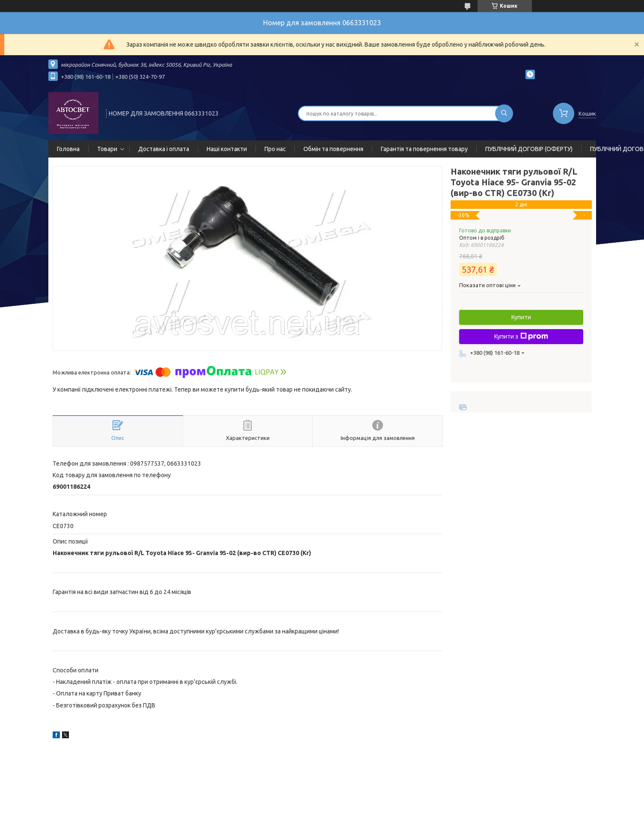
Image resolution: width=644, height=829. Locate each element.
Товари (107, 149)
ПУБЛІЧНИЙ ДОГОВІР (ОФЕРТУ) (529, 149)
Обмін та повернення (333, 149)
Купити (521, 317)
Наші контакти (227, 149)
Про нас (275, 149)
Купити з (521, 336)
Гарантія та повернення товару (424, 149)
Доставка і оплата (164, 149)
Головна (68, 149)
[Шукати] (504, 113)
